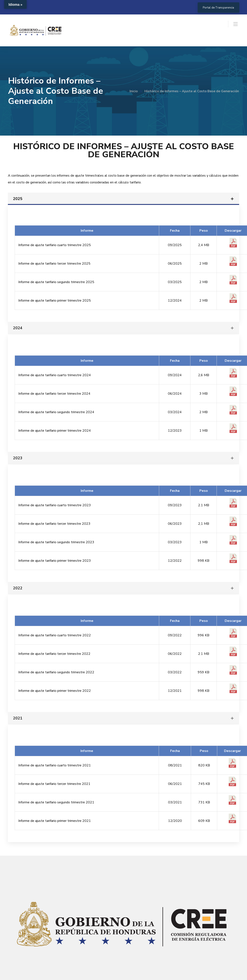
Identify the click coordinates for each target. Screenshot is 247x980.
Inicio (134, 91)
